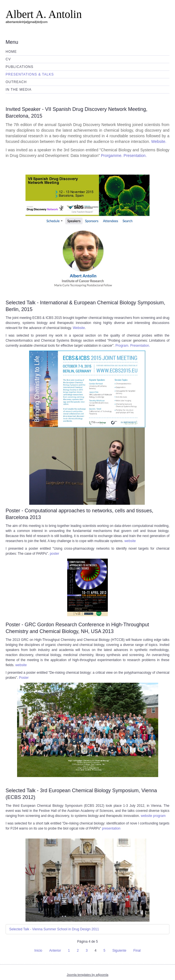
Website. (159, 141)
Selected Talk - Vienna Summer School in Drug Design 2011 (54, 929)
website (130, 541)
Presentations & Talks (30, 74)
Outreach (16, 82)
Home (11, 52)
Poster (24, 678)
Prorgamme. (112, 156)
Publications (19, 67)
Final (137, 951)
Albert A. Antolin (44, 14)
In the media (18, 90)
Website (79, 328)
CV (8, 59)
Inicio (38, 951)
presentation (111, 828)
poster (54, 554)
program (159, 816)
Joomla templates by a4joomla (88, 975)
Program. (122, 346)
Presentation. (135, 156)
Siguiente (119, 951)
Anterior (55, 951)
